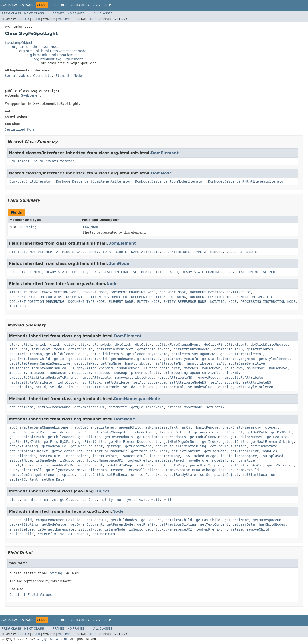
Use (53, 5)
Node (78, 76)
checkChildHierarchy (242, 427)
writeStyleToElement (256, 387)
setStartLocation (259, 475)
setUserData (53, 479)
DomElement (165, 153)
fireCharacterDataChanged (101, 432)
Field (36, 19)
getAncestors (206, 432)
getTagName (111, 363)
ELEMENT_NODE (121, 302)
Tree (63, 5)
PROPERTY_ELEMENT (26, 272)
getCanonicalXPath (27, 437)
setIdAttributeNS (139, 387)
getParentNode (138, 446)
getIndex (210, 442)
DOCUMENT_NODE (173, 292)
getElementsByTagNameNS (194, 354)
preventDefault (145, 373)
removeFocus (207, 378)
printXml (230, 373)
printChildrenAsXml (245, 465)
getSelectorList (67, 451)
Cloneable (42, 76)
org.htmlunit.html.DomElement (53, 55)
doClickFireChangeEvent (178, 345)
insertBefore (76, 456)
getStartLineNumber (149, 451)
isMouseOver (128, 368)
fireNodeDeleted (175, 432)
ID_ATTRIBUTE (115, 252)
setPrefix (215, 407)
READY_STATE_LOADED (160, 272)
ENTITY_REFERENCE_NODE (185, 302)
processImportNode (185, 407)
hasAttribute (137, 363)
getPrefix (118, 407)
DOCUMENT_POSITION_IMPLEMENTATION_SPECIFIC (231, 297)
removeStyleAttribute (243, 378)
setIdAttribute (64, 387)
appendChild (130, 427)
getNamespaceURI (90, 407)
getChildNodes (61, 437)
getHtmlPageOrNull (181, 442)
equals (30, 500)
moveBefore (198, 460)
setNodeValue (200, 387)
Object (102, 491)
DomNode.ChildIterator (31, 181)
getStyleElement (274, 359)
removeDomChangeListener (33, 475)
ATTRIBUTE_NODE (24, 292)
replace (67, 475)
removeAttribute (96, 378)
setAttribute (117, 382)
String (30, 227)
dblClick (123, 345)
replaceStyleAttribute (31, 382)
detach (66, 432)
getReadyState (264, 446)
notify (107, 500)
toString (224, 387)
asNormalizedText (162, 427)
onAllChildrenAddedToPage (161, 465)
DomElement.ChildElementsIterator (42, 161)
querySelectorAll (26, 470)
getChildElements (107, 354)
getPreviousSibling (229, 446)
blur (13, 345)
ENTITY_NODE (148, 302)
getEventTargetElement (242, 354)
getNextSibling (24, 446)
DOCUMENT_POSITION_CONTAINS (36, 297)
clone (14, 500)
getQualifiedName (147, 407)
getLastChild (234, 442)
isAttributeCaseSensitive (241, 363)
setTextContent (24, 479)
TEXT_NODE (19, 306)
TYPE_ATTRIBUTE (208, 252)
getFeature (277, 437)
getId (59, 359)
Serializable (17, 76)
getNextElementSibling (272, 442)
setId (41, 387)
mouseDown (211, 368)
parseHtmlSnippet (206, 465)
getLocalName (22, 407)
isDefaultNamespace (239, 456)
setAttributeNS (225, 382)
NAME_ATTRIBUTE (145, 252)
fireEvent (19, 349)
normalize (246, 460)
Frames (59, 13)
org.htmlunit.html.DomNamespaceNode (53, 51)
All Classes (103, 13)
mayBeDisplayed (170, 460)
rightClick (66, 382)
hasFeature (50, 456)
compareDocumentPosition (33, 432)
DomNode (161, 173)
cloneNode (102, 345)
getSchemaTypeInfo (181, 359)
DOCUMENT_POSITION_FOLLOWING (159, 297)
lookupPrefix (139, 460)
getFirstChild (92, 442)
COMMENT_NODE (94, 292)
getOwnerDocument (87, 446)
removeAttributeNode (134, 378)
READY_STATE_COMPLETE (66, 272)
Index (96, 5)
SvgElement (31, 95)
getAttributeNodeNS (192, 349)
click (27, 345)
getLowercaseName (54, 407)
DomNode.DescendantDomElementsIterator (94, 181)
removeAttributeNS (175, 378)
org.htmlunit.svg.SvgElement (58, 59)
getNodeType (148, 359)
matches (191, 368)
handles (270, 451)
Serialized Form (20, 129)
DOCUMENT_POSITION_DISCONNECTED (97, 297)
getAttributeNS (228, 349)
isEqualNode (21, 460)
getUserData (215, 451)
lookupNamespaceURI (105, 460)
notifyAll (126, 500)
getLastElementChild (87, 359)
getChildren (90, 437)
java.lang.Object (19, 43)
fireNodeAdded (142, 432)
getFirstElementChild (30, 359)
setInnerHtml (172, 387)
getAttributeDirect (115, 349)
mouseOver (59, 373)
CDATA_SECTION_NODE (60, 292)
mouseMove (256, 368)
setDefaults (21, 387)
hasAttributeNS (167, 363)
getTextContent (186, 451)
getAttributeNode (153, 349)
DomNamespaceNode (137, 399)
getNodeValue (54, 446)
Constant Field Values (31, 595)
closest (272, 427)
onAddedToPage (120, 465)
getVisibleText (245, 451)
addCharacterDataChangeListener (40, 427)
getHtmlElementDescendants (134, 442)
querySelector (280, 465)
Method (64, 19)
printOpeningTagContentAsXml (191, 373)
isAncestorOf (133, 456)
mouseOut (17, 373)
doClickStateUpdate (269, 345)
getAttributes (260, 349)
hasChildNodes (23, 456)
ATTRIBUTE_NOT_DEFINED (31, 252)
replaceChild (91, 475)
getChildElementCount (66, 354)
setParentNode (153, 475)
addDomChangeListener (95, 427)
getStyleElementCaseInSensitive (40, 363)
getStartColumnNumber (107, 451)
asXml (187, 427)
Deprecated (79, 5)
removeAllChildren (144, 470)
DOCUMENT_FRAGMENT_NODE (133, 292)
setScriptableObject (219, 475)
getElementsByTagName (147, 354)
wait (143, 500)
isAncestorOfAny (165, 456)
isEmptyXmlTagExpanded (92, 368)
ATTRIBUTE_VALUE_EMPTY (77, 252)
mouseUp (102, 373)
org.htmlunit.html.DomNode (36, 47)
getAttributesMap (26, 354)
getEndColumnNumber (208, 437)
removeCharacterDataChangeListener (199, 470)
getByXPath (257, 432)
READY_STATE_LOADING (201, 272)
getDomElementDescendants (161, 437)
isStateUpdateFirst (161, 368)
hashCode (88, 500)
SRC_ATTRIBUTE (177, 252)
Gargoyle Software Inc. (52, 639)
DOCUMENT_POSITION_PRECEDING (37, 302)
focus (59, 349)
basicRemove (207, 427)
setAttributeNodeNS (188, 382)
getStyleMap (86, 363)
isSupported (71, 460)
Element (63, 76)
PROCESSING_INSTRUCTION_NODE (268, 302)
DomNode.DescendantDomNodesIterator (170, 181)
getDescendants (119, 437)
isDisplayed (272, 456)
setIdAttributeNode (101, 387)
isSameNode (46, 460)
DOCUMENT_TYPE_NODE (86, 302)
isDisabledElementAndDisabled (38, 368)
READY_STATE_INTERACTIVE (114, 272)
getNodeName (122, 359)
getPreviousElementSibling (181, 446)
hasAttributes (199, 363)
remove (117, 470)
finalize (48, 500)
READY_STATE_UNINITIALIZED (250, 272)
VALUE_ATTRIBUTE (242, 252)
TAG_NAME (91, 227)
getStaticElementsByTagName (228, 359)
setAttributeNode (149, 382)
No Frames (76, 13)
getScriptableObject (29, 451)
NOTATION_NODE (223, 302)
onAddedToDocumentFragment (77, 465)
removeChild (248, 470)
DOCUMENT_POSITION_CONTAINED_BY (220, 292)
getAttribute (80, 349)
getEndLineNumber (247, 437)
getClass (68, 500)
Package (26, 5)
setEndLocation (121, 475)
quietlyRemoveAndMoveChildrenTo (76, 470)
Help (107, 5)
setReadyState (183, 475)
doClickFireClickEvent (225, 345)
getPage (114, 446)
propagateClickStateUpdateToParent (43, 378)
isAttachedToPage (200, 456)
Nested (23, 19)
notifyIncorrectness (29, 465)
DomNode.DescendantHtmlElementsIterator (247, 181)
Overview (9, 5)
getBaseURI (232, 432)
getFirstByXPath (25, 442)
